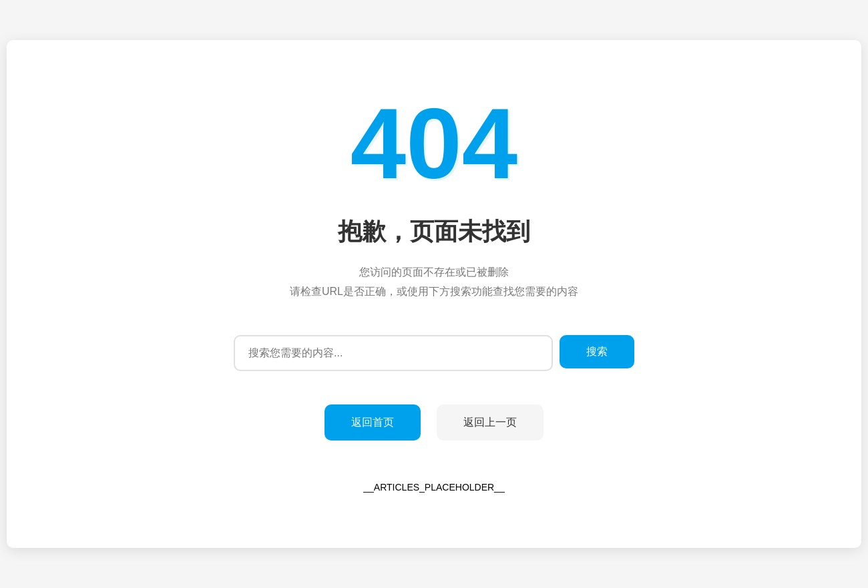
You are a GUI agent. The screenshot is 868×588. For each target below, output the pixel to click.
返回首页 (373, 422)
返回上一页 (490, 422)
